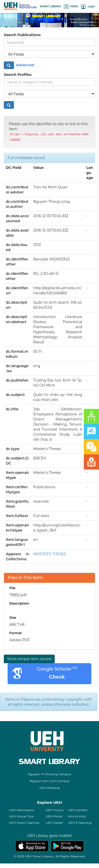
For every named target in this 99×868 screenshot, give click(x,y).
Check (57, 677)
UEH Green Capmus (24, 823)
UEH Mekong (50, 788)
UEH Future (55, 810)
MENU (71, 6)
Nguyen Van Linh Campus (50, 781)
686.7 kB (17, 625)
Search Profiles (18, 75)
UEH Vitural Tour (21, 816)
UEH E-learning (80, 823)
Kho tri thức (77, 816)
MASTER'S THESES (50, 554)
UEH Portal (54, 816)
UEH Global (54, 823)
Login (88, 6)
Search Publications (22, 35)
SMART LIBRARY (51, 6)
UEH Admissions (22, 810)
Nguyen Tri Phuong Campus (50, 774)
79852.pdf (18, 595)
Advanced (25, 65)
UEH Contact (78, 810)
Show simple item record (29, 659)
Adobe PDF (19, 640)
